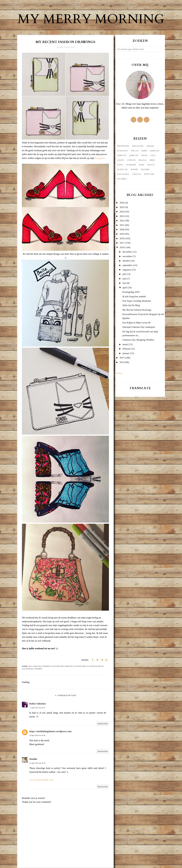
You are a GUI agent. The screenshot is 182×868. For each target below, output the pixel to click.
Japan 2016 (155, 151)
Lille (153, 155)
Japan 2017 (122, 155)
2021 (122, 225)
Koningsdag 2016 (131, 292)
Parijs (152, 160)
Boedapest (123, 151)
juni (124, 279)
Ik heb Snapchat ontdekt (134, 297)
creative (37, 666)
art (30, 666)
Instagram (100, 158)
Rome (142, 165)
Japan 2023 (134, 155)
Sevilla (151, 165)
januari (126, 353)
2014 (122, 362)
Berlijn (150, 146)
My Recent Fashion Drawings (137, 310)
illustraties (92, 666)
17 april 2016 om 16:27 (37, 708)
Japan (144, 151)
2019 (122, 234)
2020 (122, 229)
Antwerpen (123, 146)
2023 (122, 216)
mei (124, 283)
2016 (122, 247)
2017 (122, 243)
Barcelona (138, 146)
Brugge (135, 151)
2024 (122, 212)
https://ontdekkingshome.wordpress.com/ (51, 731)
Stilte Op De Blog (131, 305)
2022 (122, 221)
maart (125, 344)
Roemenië (131, 165)
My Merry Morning (91, 19)
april (125, 288)
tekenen (38, 669)
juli (124, 274)
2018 (122, 238)
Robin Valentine (38, 704)
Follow (119, 373)
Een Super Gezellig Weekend (137, 301)
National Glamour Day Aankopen (139, 327)
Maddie (33, 759)
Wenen (134, 170)
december (127, 252)
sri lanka (122, 179)
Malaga (142, 160)
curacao (136, 174)
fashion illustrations (75, 666)
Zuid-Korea (123, 174)
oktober (126, 261)
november (127, 256)
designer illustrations (53, 666)
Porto (120, 165)
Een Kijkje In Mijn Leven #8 (136, 323)
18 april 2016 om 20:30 (37, 735)
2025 (122, 207)
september (128, 265)
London (131, 160)
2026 (122, 203)
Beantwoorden (103, 724)
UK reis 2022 (122, 170)
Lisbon (121, 160)
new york (149, 174)
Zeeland (145, 170)
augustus (127, 270)
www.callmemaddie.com (41, 780)
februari (126, 349)
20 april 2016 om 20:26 (37, 763)
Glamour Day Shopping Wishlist (138, 340)
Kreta (144, 155)
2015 (122, 358)
